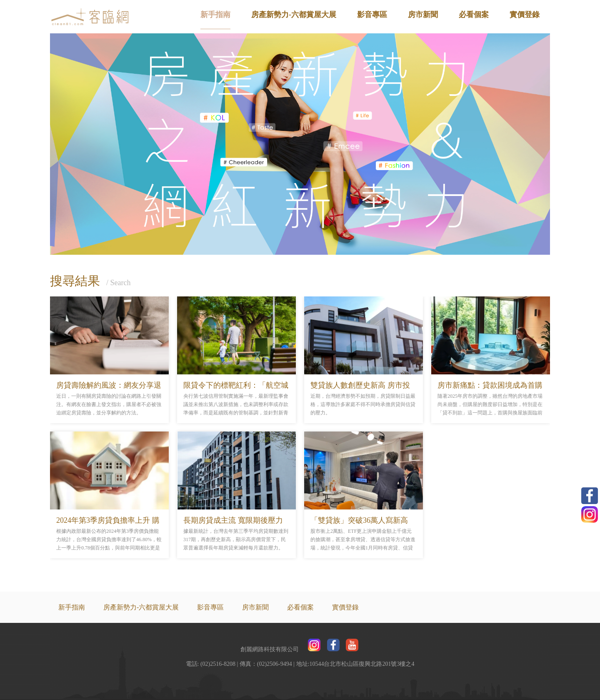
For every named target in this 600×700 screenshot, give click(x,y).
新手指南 (215, 15)
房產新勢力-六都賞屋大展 (294, 15)
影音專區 (372, 15)
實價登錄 (525, 15)
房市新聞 (423, 15)
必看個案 (474, 15)
